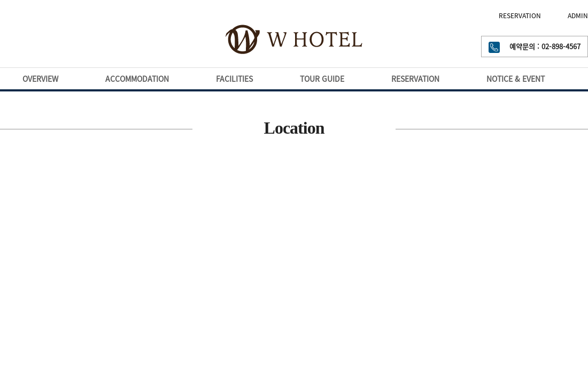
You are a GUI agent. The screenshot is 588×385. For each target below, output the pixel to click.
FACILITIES (234, 79)
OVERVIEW (40, 79)
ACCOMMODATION (137, 79)
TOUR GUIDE (322, 79)
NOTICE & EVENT (516, 79)
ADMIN (578, 16)
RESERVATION (520, 16)
